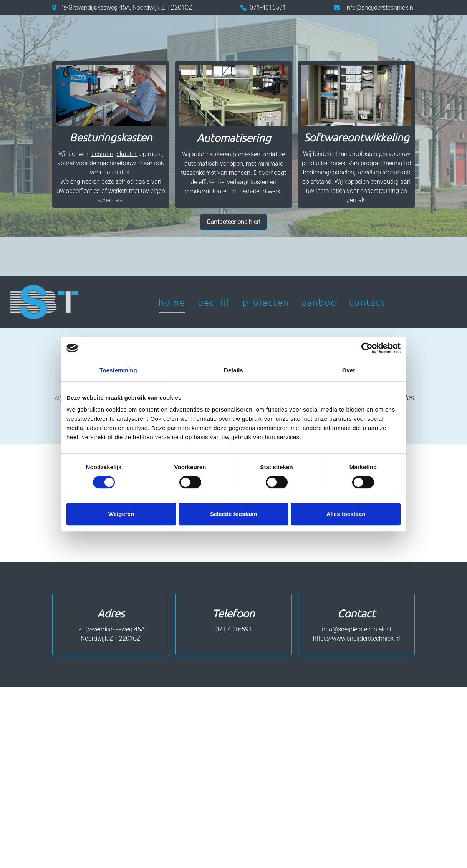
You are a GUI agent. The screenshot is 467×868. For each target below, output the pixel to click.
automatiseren (212, 154)
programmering (382, 163)
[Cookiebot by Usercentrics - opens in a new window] (367, 348)
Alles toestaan (346, 514)
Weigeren (121, 514)
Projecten (266, 302)
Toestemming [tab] (118, 370)
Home (172, 302)
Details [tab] (233, 370)
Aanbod (319, 302)
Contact (367, 302)
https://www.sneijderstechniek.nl (357, 638)
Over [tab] (349, 370)
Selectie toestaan (234, 514)
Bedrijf (214, 302)
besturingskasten (115, 154)
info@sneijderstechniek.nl (380, 7)
